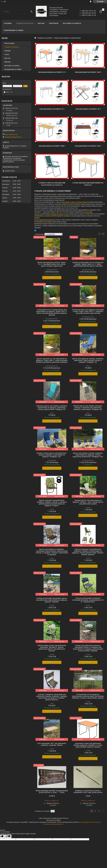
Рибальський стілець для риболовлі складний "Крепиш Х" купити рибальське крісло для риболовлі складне (52, 648)
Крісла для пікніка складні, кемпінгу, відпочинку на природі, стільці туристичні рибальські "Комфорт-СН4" (88, 455)
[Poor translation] (8, 836)
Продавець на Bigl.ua (53, 820)
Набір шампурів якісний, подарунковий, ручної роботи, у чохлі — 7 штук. (52, 791)
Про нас (41, 23)
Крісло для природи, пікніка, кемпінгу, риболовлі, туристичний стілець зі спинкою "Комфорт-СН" (88, 360)
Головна (8, 23)
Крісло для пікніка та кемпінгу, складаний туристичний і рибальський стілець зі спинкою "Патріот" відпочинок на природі (52, 552)
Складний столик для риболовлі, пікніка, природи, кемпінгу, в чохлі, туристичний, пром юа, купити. (88, 745)
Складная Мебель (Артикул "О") (52, 72)
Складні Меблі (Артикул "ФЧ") (88, 146)
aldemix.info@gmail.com (13, 137)
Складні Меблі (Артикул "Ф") (88, 109)
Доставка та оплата (72, 23)
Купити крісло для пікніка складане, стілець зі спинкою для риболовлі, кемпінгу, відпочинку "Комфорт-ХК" (88, 408)
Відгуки (7, 62)
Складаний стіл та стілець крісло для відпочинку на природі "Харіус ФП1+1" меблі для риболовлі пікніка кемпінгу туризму (52, 312)
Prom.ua (66, 818)
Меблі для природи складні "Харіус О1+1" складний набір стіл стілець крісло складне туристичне (52, 264)
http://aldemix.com (11, 134)
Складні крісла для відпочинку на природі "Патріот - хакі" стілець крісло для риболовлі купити (88, 502)
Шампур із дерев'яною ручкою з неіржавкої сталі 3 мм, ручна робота (88, 791)
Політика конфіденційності (53, 824)
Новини (7, 51)
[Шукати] (31, 12)
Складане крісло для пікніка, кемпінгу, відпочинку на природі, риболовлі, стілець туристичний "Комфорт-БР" (52, 408)
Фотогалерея (9, 43)
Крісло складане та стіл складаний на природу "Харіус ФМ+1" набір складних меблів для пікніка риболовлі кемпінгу (52, 360)
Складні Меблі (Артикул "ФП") (88, 72)
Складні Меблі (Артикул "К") (52, 109)
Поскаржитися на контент (90, 822)
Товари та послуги (25, 23)
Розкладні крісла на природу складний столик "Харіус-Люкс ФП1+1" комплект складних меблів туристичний (88, 311)
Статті (7, 54)
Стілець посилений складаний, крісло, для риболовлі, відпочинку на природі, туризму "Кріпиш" (52, 600)
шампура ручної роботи (60, 214)
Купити (53, 278)
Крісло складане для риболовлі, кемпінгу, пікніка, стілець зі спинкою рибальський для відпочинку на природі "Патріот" (52, 503)
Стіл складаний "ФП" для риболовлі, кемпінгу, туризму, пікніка (52, 744)
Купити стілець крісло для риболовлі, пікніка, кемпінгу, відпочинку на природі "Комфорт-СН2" (52, 455)
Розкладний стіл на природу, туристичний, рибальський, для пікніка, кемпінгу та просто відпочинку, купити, (88, 696)
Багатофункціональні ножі (45, 220)
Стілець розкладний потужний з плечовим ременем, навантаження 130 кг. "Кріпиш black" (88, 600)
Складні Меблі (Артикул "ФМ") (52, 146)
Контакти (54, 23)
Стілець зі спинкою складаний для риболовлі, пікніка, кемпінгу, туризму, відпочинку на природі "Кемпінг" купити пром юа (52, 697)
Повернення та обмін (14, 30)
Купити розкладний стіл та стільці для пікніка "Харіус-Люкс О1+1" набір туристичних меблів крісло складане (88, 264)
